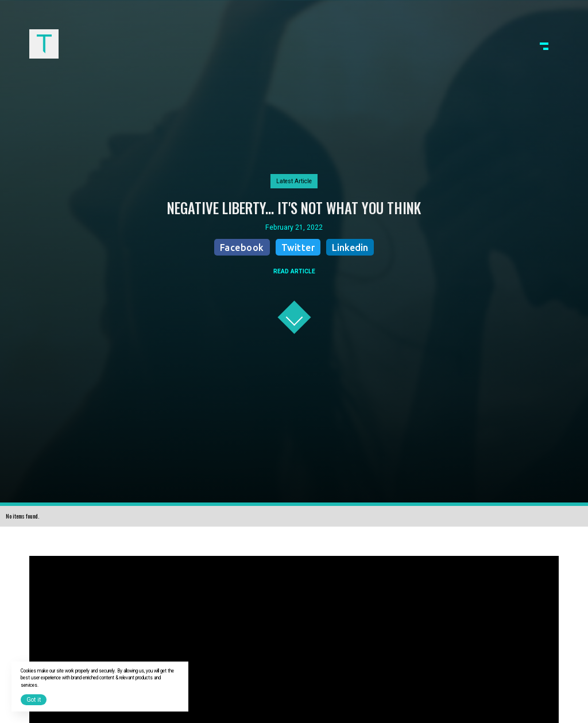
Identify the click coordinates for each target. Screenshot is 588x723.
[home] (44, 44)
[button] (544, 44)
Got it (34, 700)
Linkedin (350, 248)
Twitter (298, 248)
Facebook (242, 248)
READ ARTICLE (294, 271)
